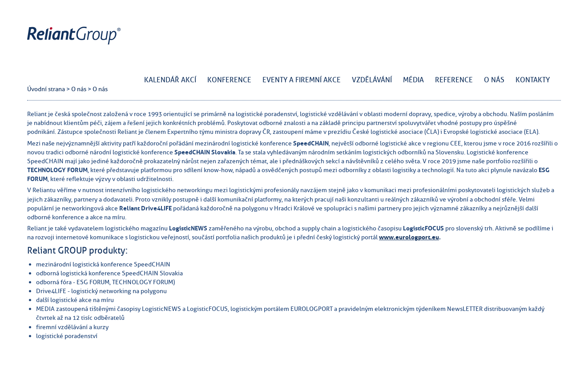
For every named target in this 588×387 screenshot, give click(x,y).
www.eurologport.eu (409, 237)
